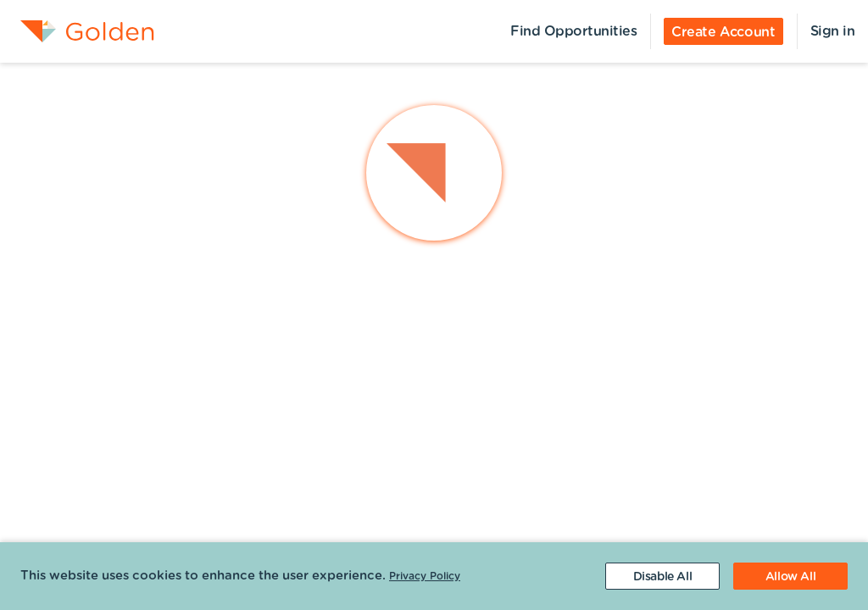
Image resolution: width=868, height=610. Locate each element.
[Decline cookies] (662, 576)
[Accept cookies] (790, 576)
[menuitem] (77, 31)
